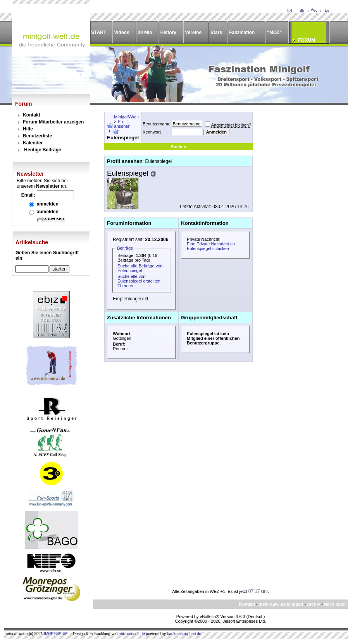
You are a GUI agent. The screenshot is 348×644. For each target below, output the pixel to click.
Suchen (179, 147)
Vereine (193, 33)
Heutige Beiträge (42, 150)
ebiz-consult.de (132, 634)
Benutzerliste (37, 136)
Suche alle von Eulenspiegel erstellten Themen (139, 281)
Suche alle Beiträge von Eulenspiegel (140, 268)
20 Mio (145, 33)
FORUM (307, 40)
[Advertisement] (296, 228)
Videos (121, 33)
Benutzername (157, 124)
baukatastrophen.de (184, 634)
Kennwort (152, 132)
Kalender (33, 143)
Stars (216, 33)
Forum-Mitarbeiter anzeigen (53, 122)
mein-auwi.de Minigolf (281, 604)
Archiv (314, 604)
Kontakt (32, 115)
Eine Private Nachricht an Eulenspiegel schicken (211, 246)
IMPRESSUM (56, 634)
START (99, 33)
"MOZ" (274, 33)
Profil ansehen (122, 124)
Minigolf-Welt (126, 117)
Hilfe (28, 129)
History (168, 33)
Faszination (242, 33)
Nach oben (335, 604)
